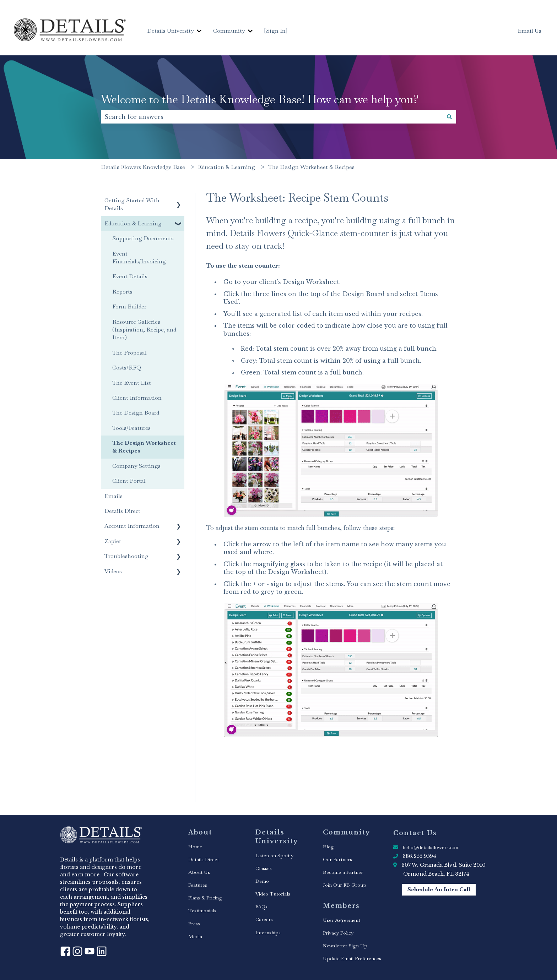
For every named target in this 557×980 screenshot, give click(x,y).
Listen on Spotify (274, 855)
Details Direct (204, 859)
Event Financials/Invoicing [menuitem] (139, 258)
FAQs (261, 907)
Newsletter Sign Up (345, 946)
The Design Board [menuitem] (136, 413)
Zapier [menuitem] (113, 541)
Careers (264, 919)
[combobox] (272, 117)
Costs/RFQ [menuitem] (127, 368)
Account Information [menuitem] (132, 526)
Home (195, 847)
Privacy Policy (338, 933)
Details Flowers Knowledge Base (143, 167)
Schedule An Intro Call (439, 889)
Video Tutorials (273, 894)
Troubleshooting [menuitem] (126, 556)
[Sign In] (276, 31)
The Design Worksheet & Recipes (311, 167)
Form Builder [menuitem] (129, 306)
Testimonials (202, 910)
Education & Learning (226, 167)
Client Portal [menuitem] (129, 481)
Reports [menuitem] (122, 292)
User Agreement (342, 920)
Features (198, 885)
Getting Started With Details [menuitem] (132, 204)
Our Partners (337, 859)
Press (194, 924)
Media (195, 936)
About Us (199, 872)
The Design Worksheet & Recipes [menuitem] (144, 447)
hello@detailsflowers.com (431, 847)
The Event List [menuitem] (132, 383)
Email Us (529, 31)
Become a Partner (343, 872)
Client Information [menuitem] (137, 398)
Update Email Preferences (352, 958)
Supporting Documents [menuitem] (143, 238)
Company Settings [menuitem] (136, 466)
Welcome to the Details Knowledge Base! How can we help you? (260, 99)
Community (229, 31)
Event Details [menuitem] (130, 276)
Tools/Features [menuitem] (131, 428)
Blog (328, 847)
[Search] (449, 117)
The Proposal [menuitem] (129, 353)
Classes (264, 868)
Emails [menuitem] (113, 496)
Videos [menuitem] (113, 571)
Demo (262, 881)
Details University (170, 31)
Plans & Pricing (205, 898)
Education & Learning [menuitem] (133, 223)
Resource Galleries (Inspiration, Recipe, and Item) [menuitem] (144, 330)
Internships (268, 932)
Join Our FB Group (345, 885)
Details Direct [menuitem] (122, 511)
